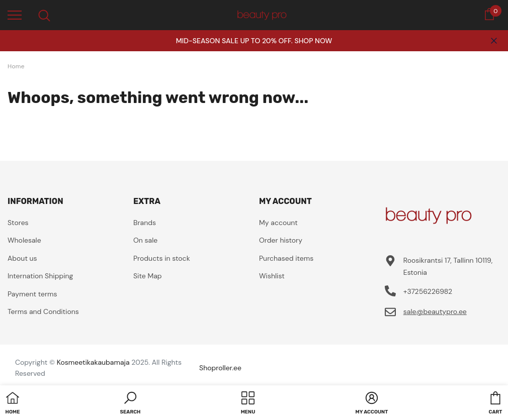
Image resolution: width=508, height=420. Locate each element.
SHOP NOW (313, 41)
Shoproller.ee (220, 368)
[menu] (15, 15)
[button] (131, 404)
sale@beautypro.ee (435, 311)
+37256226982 (428, 291)
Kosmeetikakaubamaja (93, 362)
